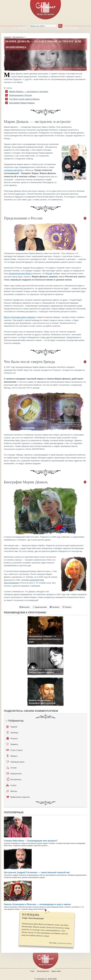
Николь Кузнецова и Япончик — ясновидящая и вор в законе (37, 904)
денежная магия (64, 943)
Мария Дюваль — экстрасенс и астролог (29, 92)
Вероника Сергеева (49, 69)
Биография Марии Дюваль (22, 103)
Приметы (12, 744)
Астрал (11, 785)
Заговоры (13, 732)
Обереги (12, 756)
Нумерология (14, 773)
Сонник (11, 768)
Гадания (12, 727)
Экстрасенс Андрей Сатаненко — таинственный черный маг (37, 872)
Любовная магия (15, 762)
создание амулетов (13, 170)
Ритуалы (12, 738)
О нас (32, 971)
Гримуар (7, 37)
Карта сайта (56, 971)
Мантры (12, 791)
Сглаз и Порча (14, 750)
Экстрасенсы (18, 37)
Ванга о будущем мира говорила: (20, 317)
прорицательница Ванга (20, 273)
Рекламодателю (43, 971)
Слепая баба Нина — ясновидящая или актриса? (31, 841)
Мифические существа (18, 797)
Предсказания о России (20, 95)
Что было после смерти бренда (24, 99)
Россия (49, 273)
